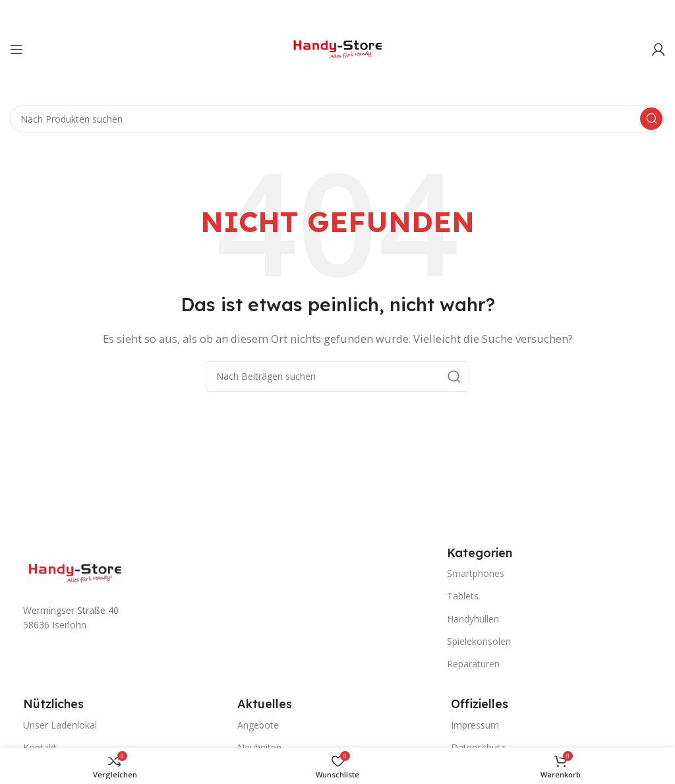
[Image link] (76, 572)
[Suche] (337, 119)
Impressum (475, 725)
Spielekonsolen (479, 641)
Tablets (463, 596)
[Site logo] (337, 48)
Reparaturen (473, 664)
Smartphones (476, 573)
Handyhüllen (473, 619)
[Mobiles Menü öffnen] (16, 49)
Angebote (258, 725)
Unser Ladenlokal (60, 725)
